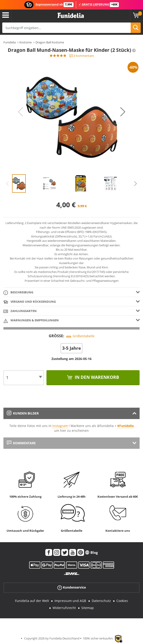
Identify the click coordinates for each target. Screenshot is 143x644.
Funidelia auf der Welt (32, 601)
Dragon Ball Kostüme (50, 42)
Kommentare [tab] (21, 443)
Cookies (122, 601)
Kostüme (26, 42)
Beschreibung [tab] (18, 293)
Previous (20, 112)
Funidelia (10, 42)
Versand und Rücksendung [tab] (30, 302)
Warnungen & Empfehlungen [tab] (31, 321)
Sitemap (88, 608)
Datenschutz (101, 601)
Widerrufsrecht (64, 608)
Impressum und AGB (70, 601)
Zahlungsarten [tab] (20, 311)
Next (123, 112)
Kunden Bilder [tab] (23, 413)
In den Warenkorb (96, 377)
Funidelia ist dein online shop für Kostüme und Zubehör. (71, 16)
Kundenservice (72, 588)
